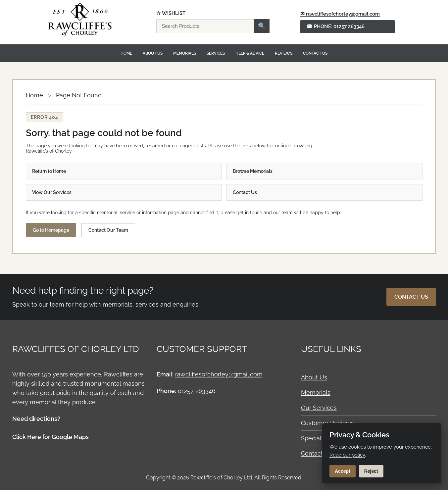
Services (216, 53)
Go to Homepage (51, 230)
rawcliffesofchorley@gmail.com (219, 374)
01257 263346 (197, 391)
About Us (153, 53)
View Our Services (52, 192)
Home (126, 53)
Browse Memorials (253, 171)
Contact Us (315, 53)
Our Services (319, 408)
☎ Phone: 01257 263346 (335, 26)
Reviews (284, 53)
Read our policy (347, 455)
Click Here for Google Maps (50, 437)
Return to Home (49, 171)
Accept (343, 471)
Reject (371, 471)
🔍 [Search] (262, 26)
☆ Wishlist (171, 13)
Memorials (185, 53)
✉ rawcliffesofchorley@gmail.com (340, 14)
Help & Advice (250, 53)
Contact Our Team (108, 230)
